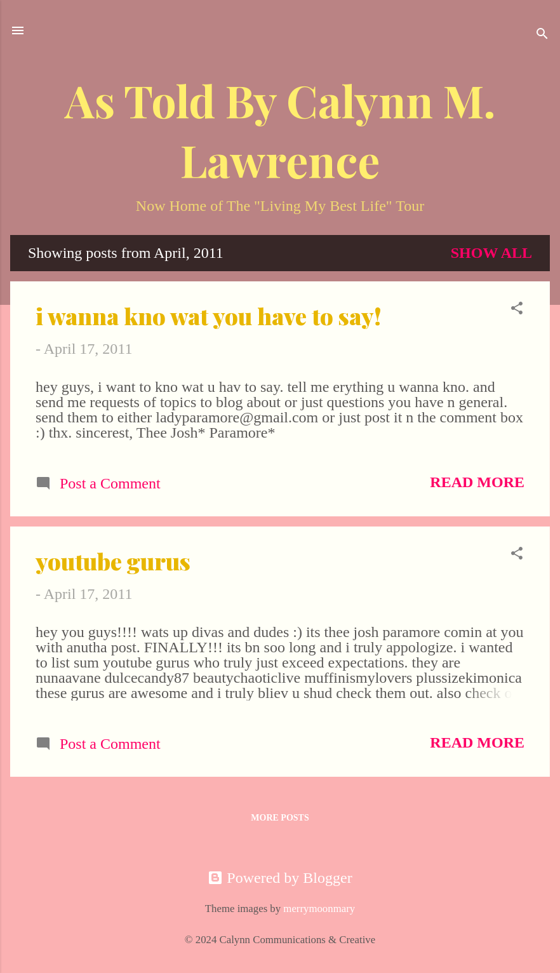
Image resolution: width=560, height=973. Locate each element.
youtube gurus (113, 561)
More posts (280, 818)
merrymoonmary (319, 909)
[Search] (542, 35)
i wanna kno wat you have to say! (209, 316)
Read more (477, 482)
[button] (517, 309)
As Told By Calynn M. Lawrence (280, 130)
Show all (491, 253)
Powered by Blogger (280, 878)
